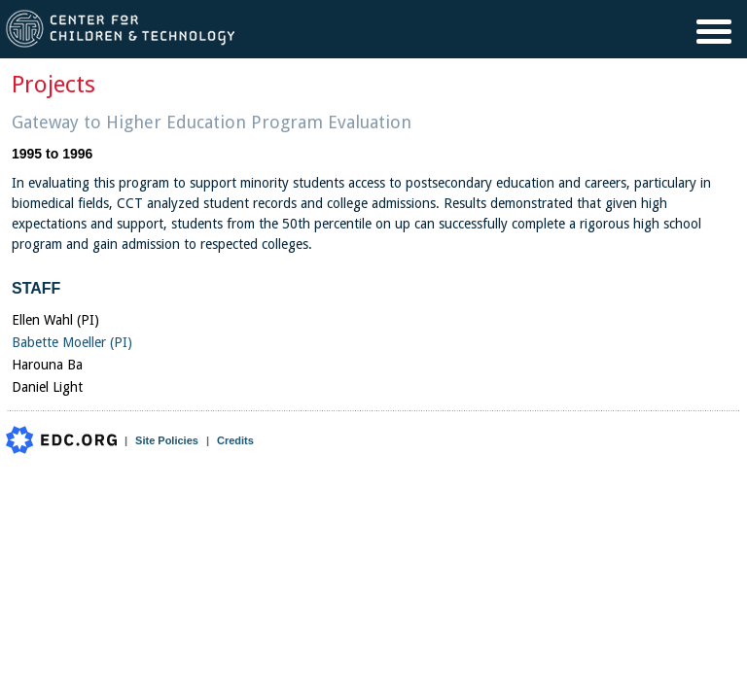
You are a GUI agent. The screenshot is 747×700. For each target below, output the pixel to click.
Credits (235, 440)
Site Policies (167, 440)
